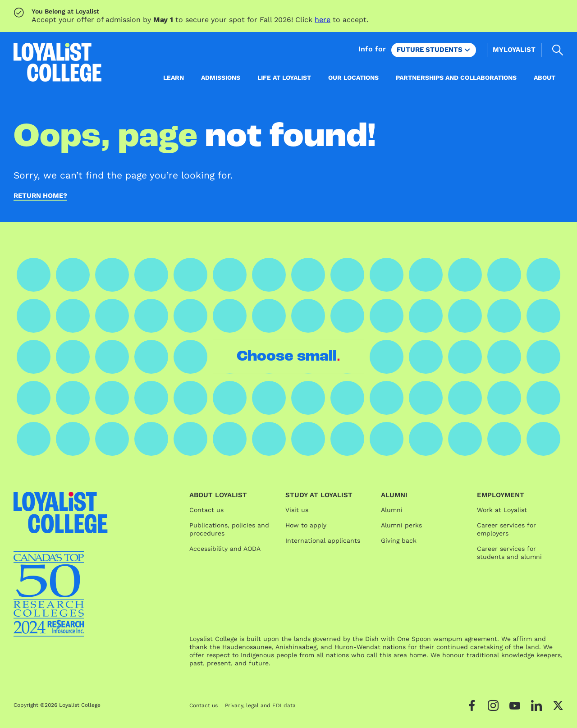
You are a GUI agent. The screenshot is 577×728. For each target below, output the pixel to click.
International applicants (323, 540)
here (323, 20)
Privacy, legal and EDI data (260, 705)
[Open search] (558, 50)
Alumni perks (401, 525)
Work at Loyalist (502, 510)
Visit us (297, 510)
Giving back (399, 540)
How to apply (306, 525)
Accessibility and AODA (225, 549)
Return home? (40, 196)
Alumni (392, 510)
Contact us (206, 510)
